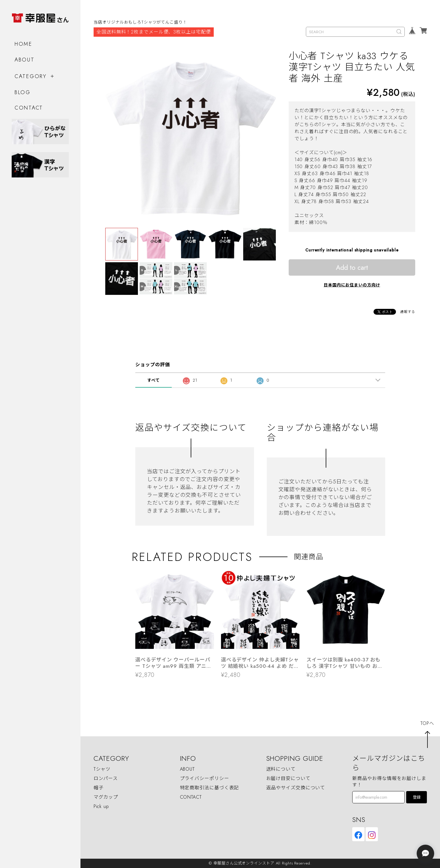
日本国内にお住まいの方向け (352, 285)
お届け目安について (288, 779)
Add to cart (352, 267)
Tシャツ (102, 769)
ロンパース (106, 779)
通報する (408, 312)
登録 (417, 797)
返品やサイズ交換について (296, 788)
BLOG (23, 92)
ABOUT (25, 60)
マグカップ (106, 797)
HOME (23, 44)
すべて (154, 380)
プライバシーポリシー (205, 779)
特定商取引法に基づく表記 (210, 788)
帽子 (99, 788)
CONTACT (29, 108)
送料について (281, 769)
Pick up (101, 807)
